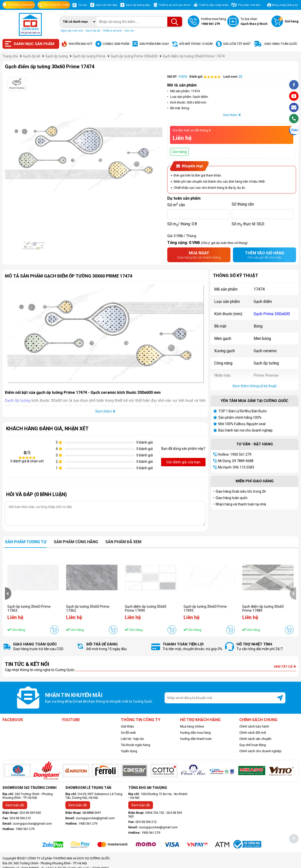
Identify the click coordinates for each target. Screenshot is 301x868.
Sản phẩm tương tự (26, 542)
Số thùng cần (243, 204)
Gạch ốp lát (93, 31)
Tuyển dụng (129, 751)
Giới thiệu (127, 726)
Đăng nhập (279, 5)
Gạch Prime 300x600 (272, 314)
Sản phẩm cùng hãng (76, 542)
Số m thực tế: (248, 224)
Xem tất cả (285, 667)
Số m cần (176, 204)
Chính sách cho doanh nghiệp (260, 751)
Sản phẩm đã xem (123, 542)
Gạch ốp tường (18, 401)
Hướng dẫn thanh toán (196, 739)
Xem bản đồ (15, 805)
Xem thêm (232, 115)
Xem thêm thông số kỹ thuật (254, 386)
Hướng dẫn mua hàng (195, 733)
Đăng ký (293, 5)
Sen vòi (129, 31)
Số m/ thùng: (182, 224)
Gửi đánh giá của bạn (183, 462)
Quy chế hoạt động (253, 745)
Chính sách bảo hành (254, 726)
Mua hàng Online (192, 726)
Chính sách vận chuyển (255, 739)
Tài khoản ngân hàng (136, 745)
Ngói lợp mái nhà (72, 31)
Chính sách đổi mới (253, 733)
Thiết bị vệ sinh (112, 31)
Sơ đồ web (128, 733)
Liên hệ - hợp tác (132, 739)
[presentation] (8, 593)
